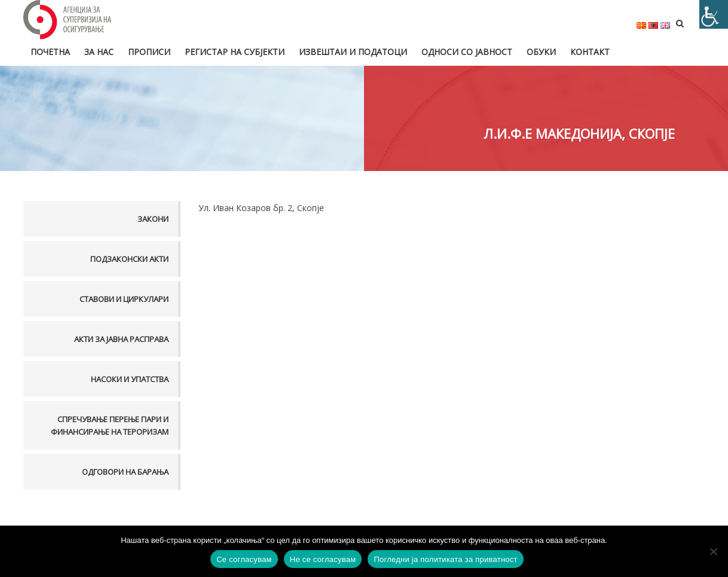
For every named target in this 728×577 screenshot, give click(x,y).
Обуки (541, 52)
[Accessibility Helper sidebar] (714, 14)
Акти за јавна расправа (121, 339)
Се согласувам (244, 559)
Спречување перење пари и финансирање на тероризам (110, 425)
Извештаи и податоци (353, 52)
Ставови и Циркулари (124, 299)
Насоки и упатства (130, 379)
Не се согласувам (323, 559)
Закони (153, 219)
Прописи (149, 52)
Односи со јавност (467, 52)
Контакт (590, 52)
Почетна (50, 52)
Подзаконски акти (129, 259)
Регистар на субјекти (235, 52)
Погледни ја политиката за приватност (445, 559)
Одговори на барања (125, 472)
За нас (99, 52)
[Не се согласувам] (713, 551)
